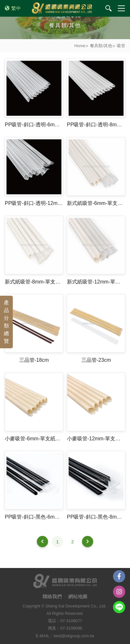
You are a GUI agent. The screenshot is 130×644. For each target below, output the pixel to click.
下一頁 (88, 542)
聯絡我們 (52, 596)
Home (80, 46)
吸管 (121, 46)
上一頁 (42, 542)
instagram (119, 592)
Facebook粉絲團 (119, 576)
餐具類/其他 (101, 46)
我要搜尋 (109, 8)
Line (119, 607)
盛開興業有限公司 (62, 8)
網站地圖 (78, 596)
